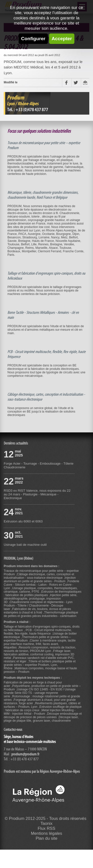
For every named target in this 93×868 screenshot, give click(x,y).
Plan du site (47, 838)
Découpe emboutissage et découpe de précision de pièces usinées (43, 715)
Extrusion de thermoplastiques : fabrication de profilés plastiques (43, 593)
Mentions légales (47, 833)
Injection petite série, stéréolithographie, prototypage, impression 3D (41, 599)
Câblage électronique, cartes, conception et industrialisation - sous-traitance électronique (39, 576)
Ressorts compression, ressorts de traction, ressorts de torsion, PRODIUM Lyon (40, 649)
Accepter (62, 39)
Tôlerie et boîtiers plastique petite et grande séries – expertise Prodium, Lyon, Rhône (40, 665)
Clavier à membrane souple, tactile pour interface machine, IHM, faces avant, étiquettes (40, 644)
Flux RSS (46, 828)
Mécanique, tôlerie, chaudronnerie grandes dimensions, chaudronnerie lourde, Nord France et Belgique (43, 195)
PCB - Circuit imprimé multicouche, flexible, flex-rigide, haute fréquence (38, 632)
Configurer (33, 39)
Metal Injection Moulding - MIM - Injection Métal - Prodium (40, 712)
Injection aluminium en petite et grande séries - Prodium (40, 579)
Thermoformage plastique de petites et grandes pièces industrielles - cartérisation (41, 614)
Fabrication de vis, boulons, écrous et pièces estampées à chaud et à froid (37, 611)
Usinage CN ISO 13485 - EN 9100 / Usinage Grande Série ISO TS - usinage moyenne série (40, 693)
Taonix (46, 823)
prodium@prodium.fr (25, 754)
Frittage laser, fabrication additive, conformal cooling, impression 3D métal (39, 654)
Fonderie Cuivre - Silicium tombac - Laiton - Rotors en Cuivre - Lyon (42, 585)
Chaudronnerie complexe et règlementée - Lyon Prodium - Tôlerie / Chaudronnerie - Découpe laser (38, 606)
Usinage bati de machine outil (25, 545)
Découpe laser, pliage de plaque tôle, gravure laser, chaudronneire (41, 719)
